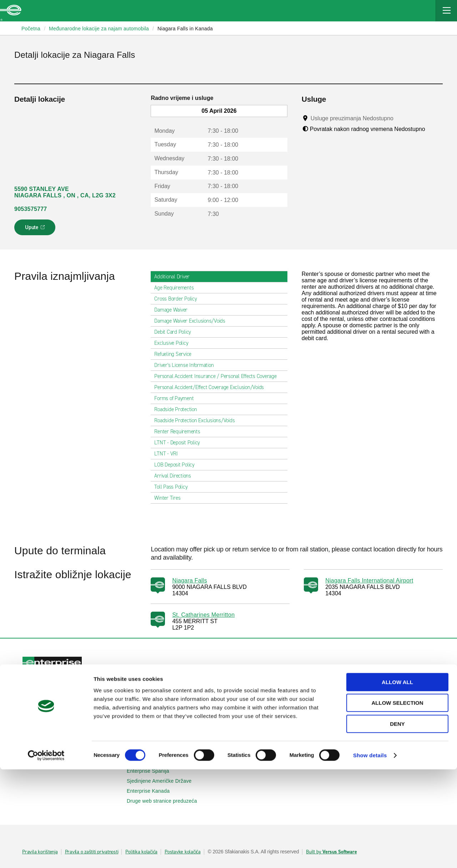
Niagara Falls (190, 581)
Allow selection (398, 802)
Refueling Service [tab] (176, 354)
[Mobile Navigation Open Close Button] (446, 11)
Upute (36, 229)
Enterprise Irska (149, 741)
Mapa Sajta (248, 714)
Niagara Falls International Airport (369, 581)
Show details (370, 854)
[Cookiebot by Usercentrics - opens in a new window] (46, 854)
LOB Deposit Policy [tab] (177, 465)
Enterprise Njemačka (155, 751)
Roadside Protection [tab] (178, 409)
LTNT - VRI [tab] (169, 454)
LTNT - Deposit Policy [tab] (180, 443)
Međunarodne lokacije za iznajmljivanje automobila (72, 751)
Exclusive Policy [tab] (174, 343)
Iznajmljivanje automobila (55, 694)
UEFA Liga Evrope (361, 721)
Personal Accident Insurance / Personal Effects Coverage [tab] (218, 376)
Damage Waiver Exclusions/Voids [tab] (193, 321)
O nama (244, 741)
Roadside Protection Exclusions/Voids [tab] (197, 420)
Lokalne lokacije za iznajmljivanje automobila (72, 734)
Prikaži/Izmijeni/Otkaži (52, 704)
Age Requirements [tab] (177, 288)
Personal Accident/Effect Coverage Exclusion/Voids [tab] (212, 387)
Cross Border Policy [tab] (178, 299)
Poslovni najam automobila (371, 694)
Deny (397, 822)
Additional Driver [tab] (175, 277)
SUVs (137, 704)
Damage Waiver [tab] (174, 310)
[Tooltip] (400, 118)
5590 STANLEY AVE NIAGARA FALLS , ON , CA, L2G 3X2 (65, 192)
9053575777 (31, 209)
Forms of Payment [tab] (177, 398)
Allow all (397, 781)
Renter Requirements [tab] (180, 432)
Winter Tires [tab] (170, 498)
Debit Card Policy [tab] (175, 332)
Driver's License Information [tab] (187, 365)
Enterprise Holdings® (260, 751)
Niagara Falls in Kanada (185, 29)
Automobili (143, 694)
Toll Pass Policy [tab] (174, 487)
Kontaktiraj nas (252, 704)
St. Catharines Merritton (203, 615)
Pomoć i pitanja (253, 694)
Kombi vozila (145, 714)
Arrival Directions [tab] (175, 476)
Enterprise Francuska (155, 761)
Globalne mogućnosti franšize (269, 761)
